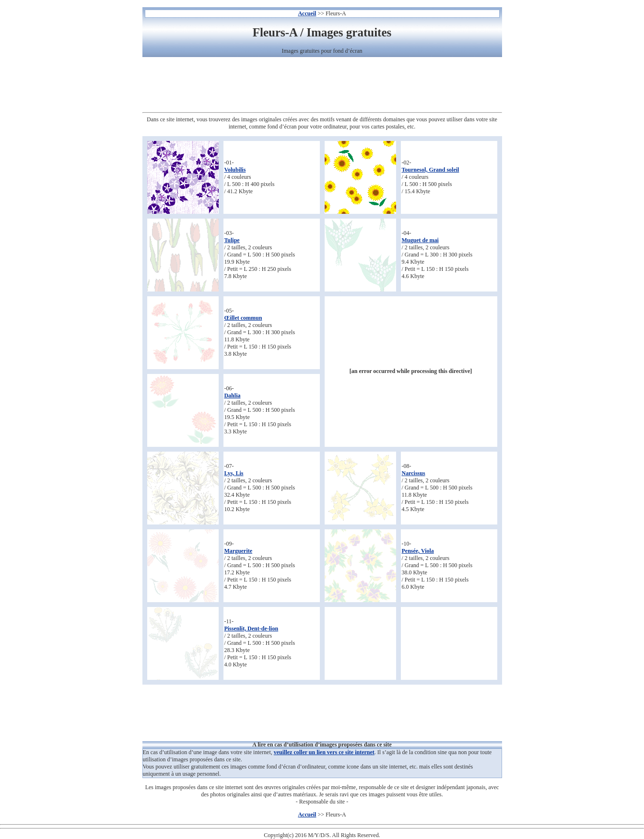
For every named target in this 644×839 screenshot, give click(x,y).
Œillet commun (243, 318)
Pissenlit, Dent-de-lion (251, 629)
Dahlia (232, 396)
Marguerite (238, 551)
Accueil (307, 13)
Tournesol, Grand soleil (430, 170)
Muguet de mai (420, 240)
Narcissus (413, 473)
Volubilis (235, 170)
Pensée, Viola (417, 551)
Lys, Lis (234, 473)
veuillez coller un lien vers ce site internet (324, 752)
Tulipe (232, 240)
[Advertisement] (322, 86)
